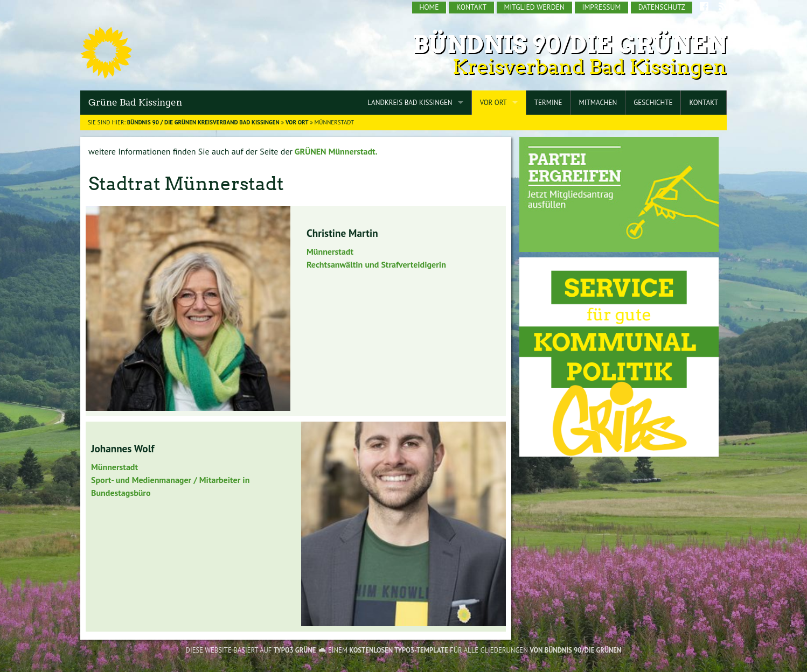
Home (429, 7)
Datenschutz (662, 7)
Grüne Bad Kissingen (135, 102)
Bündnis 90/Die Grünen (570, 44)
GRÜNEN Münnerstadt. (335, 151)
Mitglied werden (534, 7)
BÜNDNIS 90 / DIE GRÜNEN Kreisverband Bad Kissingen (203, 122)
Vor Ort (493, 103)
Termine (548, 103)
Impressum (601, 7)
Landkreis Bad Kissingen (410, 103)
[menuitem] (430, 8)
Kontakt (471, 7)
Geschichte (653, 103)
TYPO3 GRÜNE (295, 650)
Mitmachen (598, 103)
